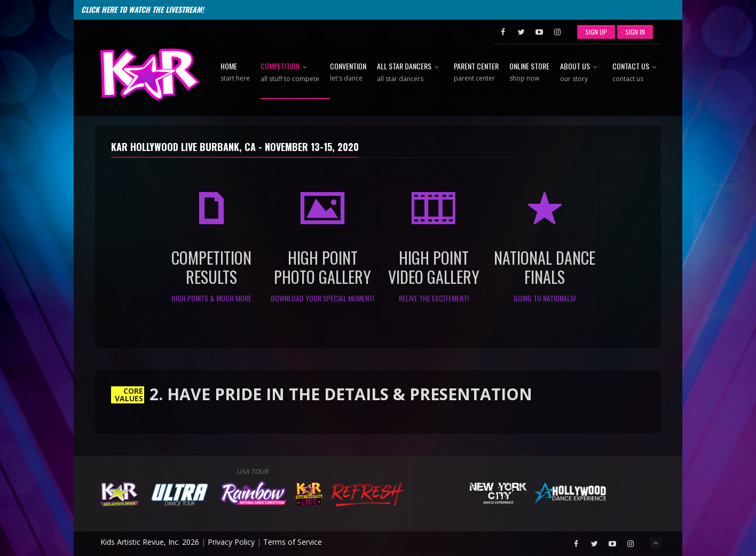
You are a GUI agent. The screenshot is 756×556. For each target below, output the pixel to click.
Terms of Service (293, 542)
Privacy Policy (231, 542)
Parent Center (476, 73)
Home (235, 73)
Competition (290, 73)
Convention (348, 73)
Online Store (529, 73)
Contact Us (637, 73)
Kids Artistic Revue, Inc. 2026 (150, 542)
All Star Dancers (410, 73)
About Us (581, 73)
